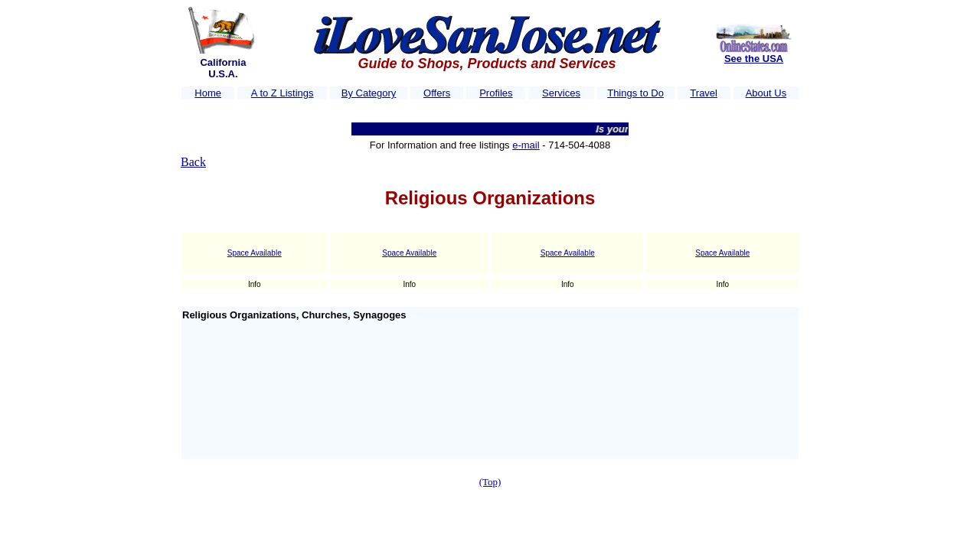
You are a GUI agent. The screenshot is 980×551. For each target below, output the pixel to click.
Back (193, 162)
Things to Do (635, 93)
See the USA (754, 59)
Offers (437, 93)
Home (208, 93)
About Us (766, 93)
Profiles (496, 93)
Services (561, 93)
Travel (704, 93)
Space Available (255, 253)
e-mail (526, 145)
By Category (369, 93)
